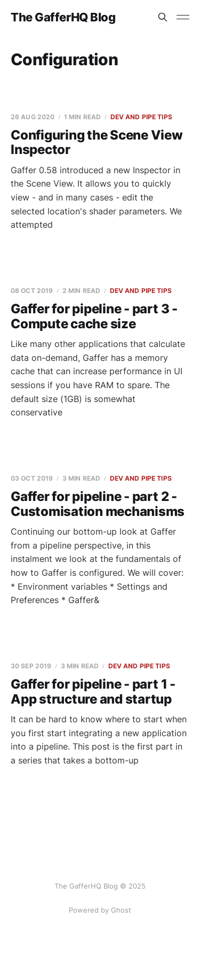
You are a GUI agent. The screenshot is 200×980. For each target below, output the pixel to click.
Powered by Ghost (100, 910)
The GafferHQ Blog (63, 17)
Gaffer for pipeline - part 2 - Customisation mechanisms (98, 504)
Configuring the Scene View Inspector (97, 142)
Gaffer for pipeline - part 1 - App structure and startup (93, 692)
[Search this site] (163, 17)
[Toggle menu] (183, 17)
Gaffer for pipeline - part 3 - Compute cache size (94, 316)
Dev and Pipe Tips (141, 117)
